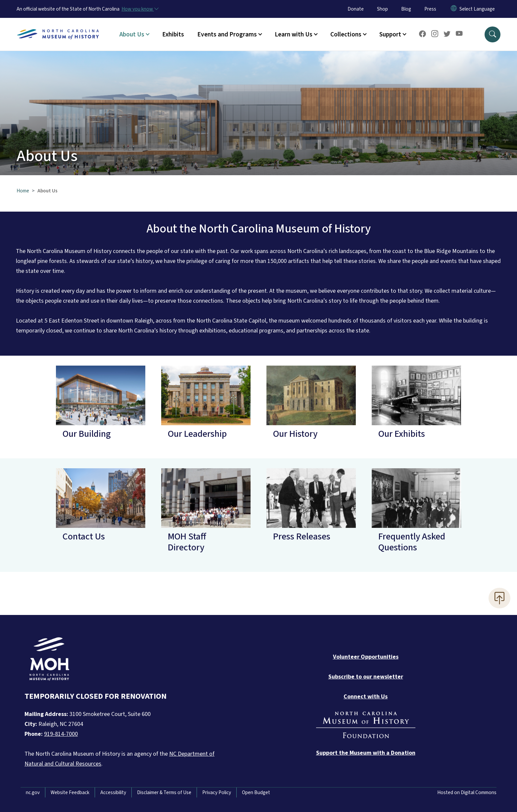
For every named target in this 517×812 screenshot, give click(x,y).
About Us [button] (132, 34)
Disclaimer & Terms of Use (164, 792)
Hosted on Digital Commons (467, 792)
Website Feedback (70, 792)
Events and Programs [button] (227, 34)
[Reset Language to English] (454, 9)
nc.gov (33, 792)
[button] (493, 34)
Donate (356, 9)
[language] (477, 9)
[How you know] (140, 9)
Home (23, 191)
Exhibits (173, 34)
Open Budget (256, 792)
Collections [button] (346, 34)
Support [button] (390, 34)
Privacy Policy (217, 792)
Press (430, 9)
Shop (382, 9)
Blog (406, 9)
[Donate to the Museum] (366, 753)
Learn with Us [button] (294, 34)
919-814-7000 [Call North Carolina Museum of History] (61, 734)
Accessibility (113, 792)
